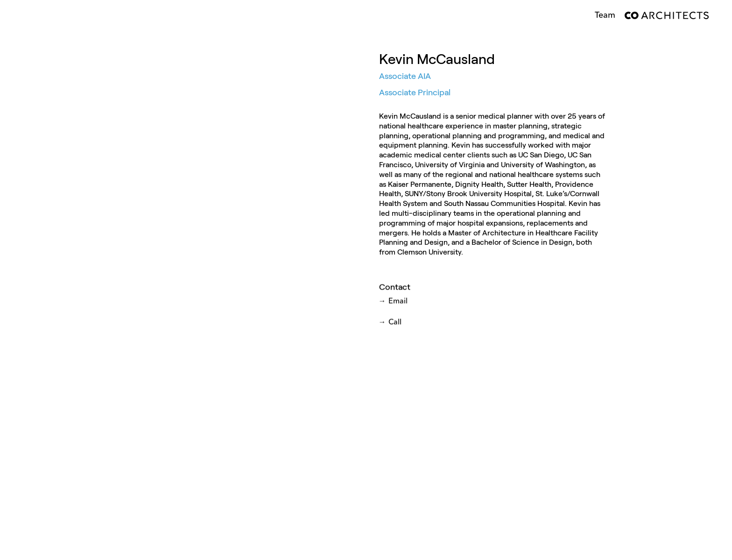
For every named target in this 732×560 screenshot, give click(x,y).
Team (605, 15)
